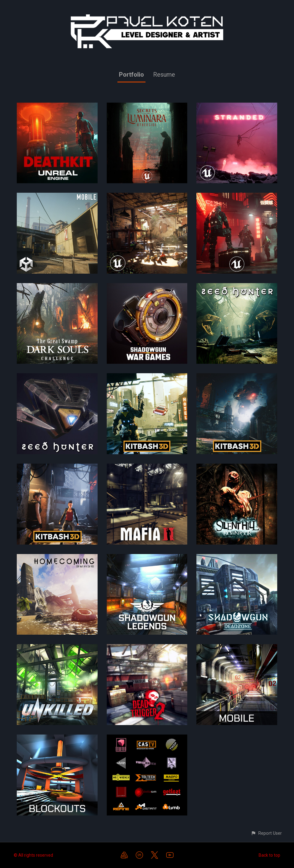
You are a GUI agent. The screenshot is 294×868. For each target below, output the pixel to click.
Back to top (269, 855)
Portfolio (131, 75)
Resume (164, 75)
